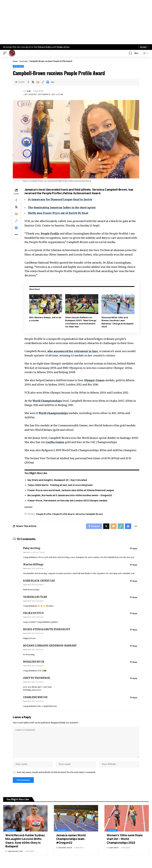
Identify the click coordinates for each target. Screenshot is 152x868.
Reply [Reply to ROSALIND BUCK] (135, 663)
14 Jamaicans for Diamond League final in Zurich (61, 199)
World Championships (48, 401)
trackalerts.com (15, 856)
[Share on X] (33, 82)
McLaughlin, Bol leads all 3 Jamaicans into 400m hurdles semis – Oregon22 (70, 495)
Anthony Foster (65, 852)
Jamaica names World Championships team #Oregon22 (71, 843)
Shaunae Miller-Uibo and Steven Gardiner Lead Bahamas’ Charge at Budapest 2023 (118, 322)
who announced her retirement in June (74, 351)
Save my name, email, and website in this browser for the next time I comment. (56, 776)
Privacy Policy (45, 47)
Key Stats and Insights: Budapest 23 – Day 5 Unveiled (58, 480)
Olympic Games (95, 380)
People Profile (51, 234)
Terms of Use (64, 47)
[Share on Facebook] (28, 82)
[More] (53, 82)
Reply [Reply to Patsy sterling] (135, 549)
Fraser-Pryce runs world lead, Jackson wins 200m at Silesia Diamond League (71, 490)
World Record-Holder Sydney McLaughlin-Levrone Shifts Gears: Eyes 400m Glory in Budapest (25, 845)
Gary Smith (114, 852)
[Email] (38, 82)
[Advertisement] (76, 22)
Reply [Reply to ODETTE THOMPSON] (135, 679)
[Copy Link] (43, 82)
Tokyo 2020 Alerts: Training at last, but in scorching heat (61, 485)
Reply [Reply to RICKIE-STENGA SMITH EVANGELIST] (135, 630)
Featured (24, 61)
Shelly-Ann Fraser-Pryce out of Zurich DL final (60, 213)
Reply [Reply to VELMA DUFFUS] (135, 614)
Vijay (29, 91)
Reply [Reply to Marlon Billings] (135, 565)
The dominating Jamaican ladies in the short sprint (63, 207)
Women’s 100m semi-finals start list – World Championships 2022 (125, 843)
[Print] (48, 82)
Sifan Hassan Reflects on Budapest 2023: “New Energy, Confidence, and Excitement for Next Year (81, 322)
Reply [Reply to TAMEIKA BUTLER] (135, 598)
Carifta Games (56, 442)
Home (15, 61)
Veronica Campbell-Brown (90, 514)
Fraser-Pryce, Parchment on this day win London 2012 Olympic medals (68, 500)
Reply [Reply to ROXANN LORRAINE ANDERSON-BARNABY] (135, 646)
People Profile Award (64, 514)
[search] (130, 53)
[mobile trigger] (6, 53)
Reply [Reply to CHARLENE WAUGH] (135, 698)
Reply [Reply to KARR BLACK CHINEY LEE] (135, 582)
